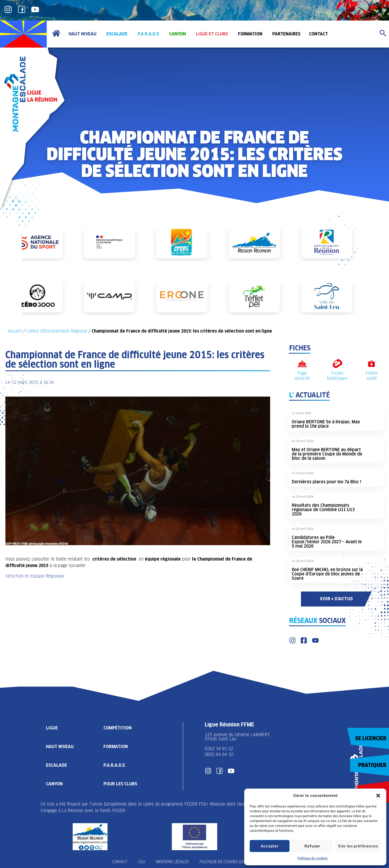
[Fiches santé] (372, 364)
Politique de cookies (313, 858)
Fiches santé (372, 376)
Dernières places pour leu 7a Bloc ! (326, 482)
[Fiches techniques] (337, 364)
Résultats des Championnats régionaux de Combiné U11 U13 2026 (323, 510)
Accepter (270, 846)
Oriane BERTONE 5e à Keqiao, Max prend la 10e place (326, 424)
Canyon (54, 784)
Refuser (312, 846)
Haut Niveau (60, 747)
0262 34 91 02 (219, 749)
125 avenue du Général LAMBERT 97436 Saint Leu (238, 737)
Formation (116, 747)
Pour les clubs (120, 784)
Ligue (52, 728)
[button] (378, 796)
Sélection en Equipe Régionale (35, 576)
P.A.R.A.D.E (114, 765)
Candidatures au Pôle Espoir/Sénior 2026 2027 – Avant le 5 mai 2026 (327, 542)
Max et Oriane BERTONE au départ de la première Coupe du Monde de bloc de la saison (327, 454)
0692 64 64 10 (219, 754)
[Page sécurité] (302, 364)
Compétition (118, 728)
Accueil (15, 331)
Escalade (56, 765)
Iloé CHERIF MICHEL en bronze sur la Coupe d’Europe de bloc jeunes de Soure (327, 574)
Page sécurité (302, 376)
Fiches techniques (337, 376)
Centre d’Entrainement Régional (57, 331)
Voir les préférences (358, 846)
